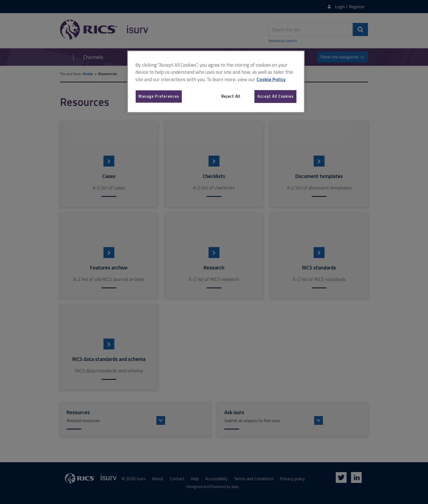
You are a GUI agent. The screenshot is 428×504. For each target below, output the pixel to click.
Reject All (231, 96)
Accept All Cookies (275, 96)
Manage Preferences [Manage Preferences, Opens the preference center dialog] (159, 96)
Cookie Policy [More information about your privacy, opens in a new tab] (271, 79)
